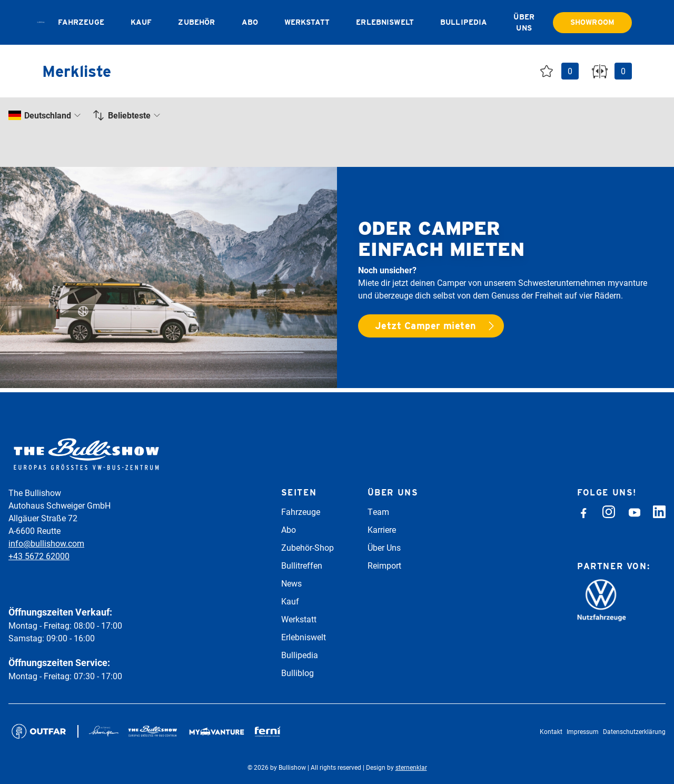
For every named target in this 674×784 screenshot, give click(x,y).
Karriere (382, 529)
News (291, 583)
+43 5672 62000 (39, 556)
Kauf (141, 22)
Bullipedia (464, 22)
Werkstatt (307, 22)
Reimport (384, 565)
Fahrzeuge (81, 22)
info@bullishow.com (46, 543)
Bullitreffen (302, 565)
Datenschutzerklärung (634, 731)
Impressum (583, 731)
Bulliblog (298, 673)
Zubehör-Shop (308, 547)
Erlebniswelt (385, 22)
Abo (250, 22)
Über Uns (384, 547)
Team (378, 512)
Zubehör (196, 22)
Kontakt (551, 731)
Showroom (592, 22)
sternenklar (411, 767)
